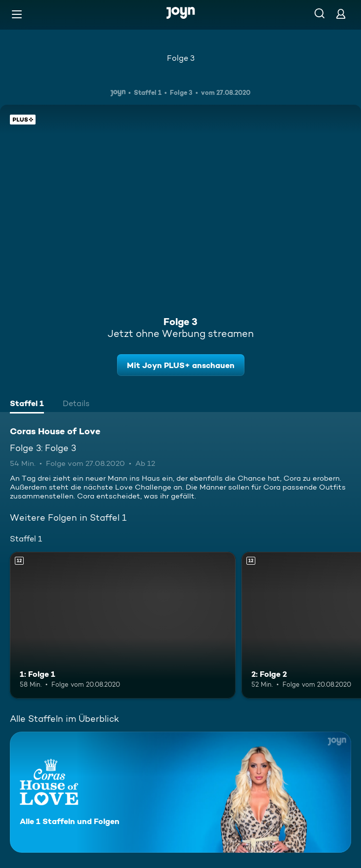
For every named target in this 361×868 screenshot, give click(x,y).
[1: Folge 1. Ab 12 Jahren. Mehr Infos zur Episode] (123, 625)
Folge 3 (181, 58)
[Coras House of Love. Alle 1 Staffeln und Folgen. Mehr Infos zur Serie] (180, 792)
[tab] (27, 405)
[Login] (341, 14)
